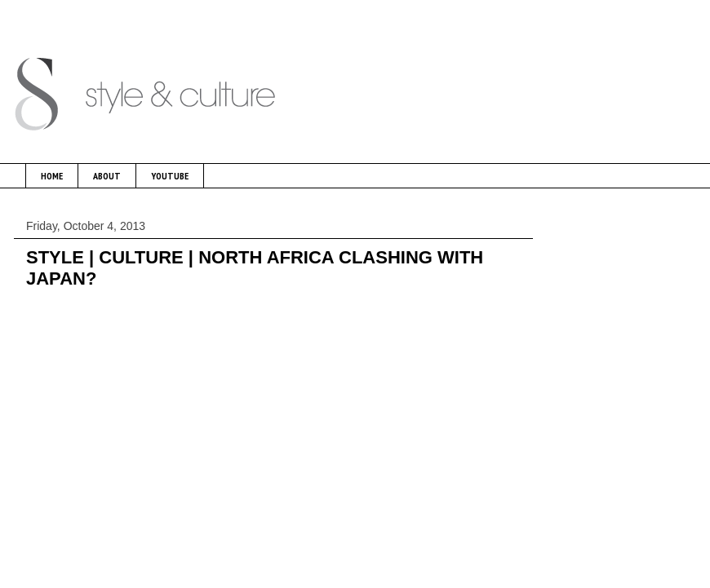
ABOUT (107, 176)
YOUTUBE (170, 176)
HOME (52, 176)
